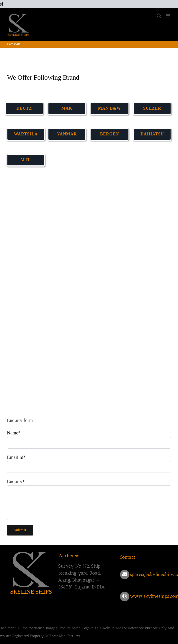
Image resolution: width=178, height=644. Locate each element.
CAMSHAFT (17, 191)
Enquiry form (20, 420)
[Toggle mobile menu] (169, 16)
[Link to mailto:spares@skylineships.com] (125, 575)
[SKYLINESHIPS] (31, 551)
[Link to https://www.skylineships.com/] (125, 596)
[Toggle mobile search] (159, 16)
